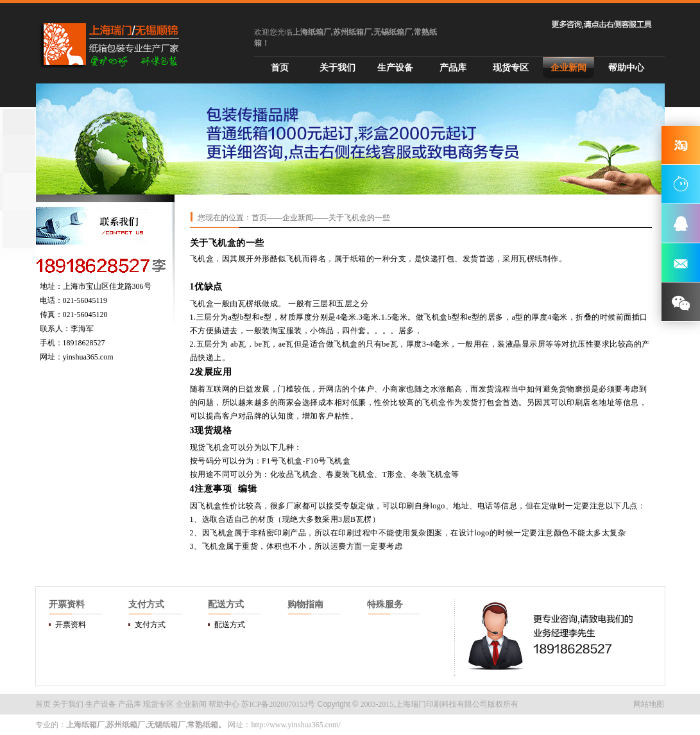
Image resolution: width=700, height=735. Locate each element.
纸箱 (358, 259)
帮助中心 (626, 68)
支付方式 (150, 625)
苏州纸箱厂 (126, 725)
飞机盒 (202, 259)
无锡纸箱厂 (166, 725)
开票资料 (71, 625)
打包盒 (491, 402)
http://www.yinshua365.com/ (295, 725)
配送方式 (230, 625)
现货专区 (511, 68)
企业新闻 (568, 68)
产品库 (453, 68)
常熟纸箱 (203, 725)
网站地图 (649, 704)
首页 (280, 68)
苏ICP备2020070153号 (278, 704)
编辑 (247, 489)
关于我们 (337, 68)
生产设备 (395, 68)
